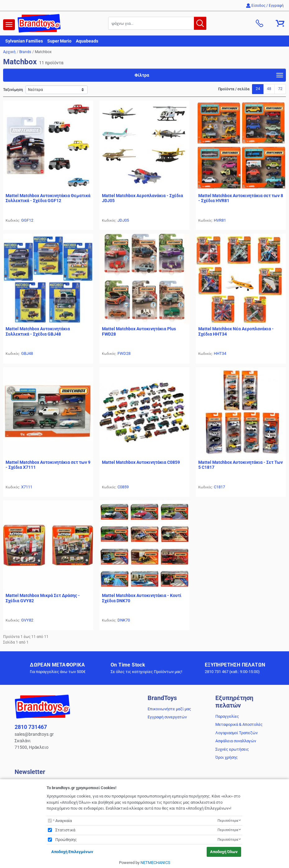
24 (258, 89)
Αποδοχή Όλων (224, 852)
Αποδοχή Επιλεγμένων (72, 852)
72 (280, 89)
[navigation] (9, 25)
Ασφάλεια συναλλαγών (236, 741)
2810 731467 (31, 727)
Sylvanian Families (24, 41)
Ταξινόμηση (13, 90)
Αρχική (9, 52)
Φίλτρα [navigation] (209, 76)
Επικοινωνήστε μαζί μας (169, 709)
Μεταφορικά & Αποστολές (239, 724)
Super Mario (59, 41)
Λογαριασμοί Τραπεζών (236, 733)
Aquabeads (87, 41)
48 (269, 89)
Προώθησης (66, 840)
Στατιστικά (65, 830)
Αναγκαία (64, 821)
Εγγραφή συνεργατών (167, 717)
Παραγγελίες (227, 716)
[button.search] (200, 23)
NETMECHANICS (155, 863)
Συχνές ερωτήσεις (232, 749)
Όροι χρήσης (227, 757)
